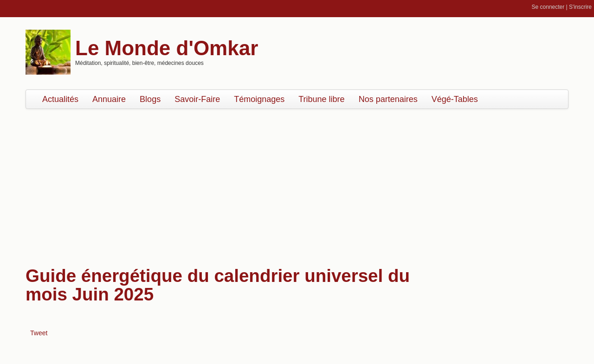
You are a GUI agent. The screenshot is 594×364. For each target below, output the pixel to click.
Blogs (150, 99)
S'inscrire (580, 7)
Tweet (39, 333)
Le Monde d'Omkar (167, 48)
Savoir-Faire (197, 99)
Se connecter (548, 7)
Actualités (60, 99)
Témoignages (259, 99)
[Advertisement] (297, 183)
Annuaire (109, 99)
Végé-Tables (455, 99)
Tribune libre (321, 99)
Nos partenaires (388, 99)
